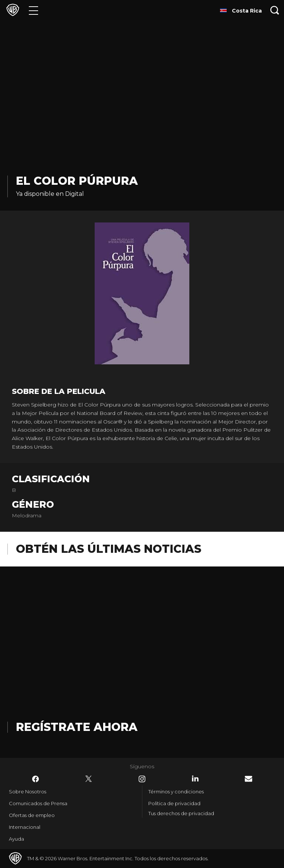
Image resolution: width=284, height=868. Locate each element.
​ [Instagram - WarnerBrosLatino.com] (142, 779)
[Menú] (33, 10)
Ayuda (16, 839)
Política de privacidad (174, 803)
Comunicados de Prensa (38, 803)
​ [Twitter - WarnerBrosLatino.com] (89, 779)
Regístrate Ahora (77, 727)
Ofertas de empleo (32, 815)
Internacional (25, 827)
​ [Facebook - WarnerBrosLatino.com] (35, 779)
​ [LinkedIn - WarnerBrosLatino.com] (195, 779)
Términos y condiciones (176, 792)
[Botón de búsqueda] (275, 10)
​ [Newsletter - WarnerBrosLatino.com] (248, 779)
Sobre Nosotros (28, 792)
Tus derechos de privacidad (181, 813)
